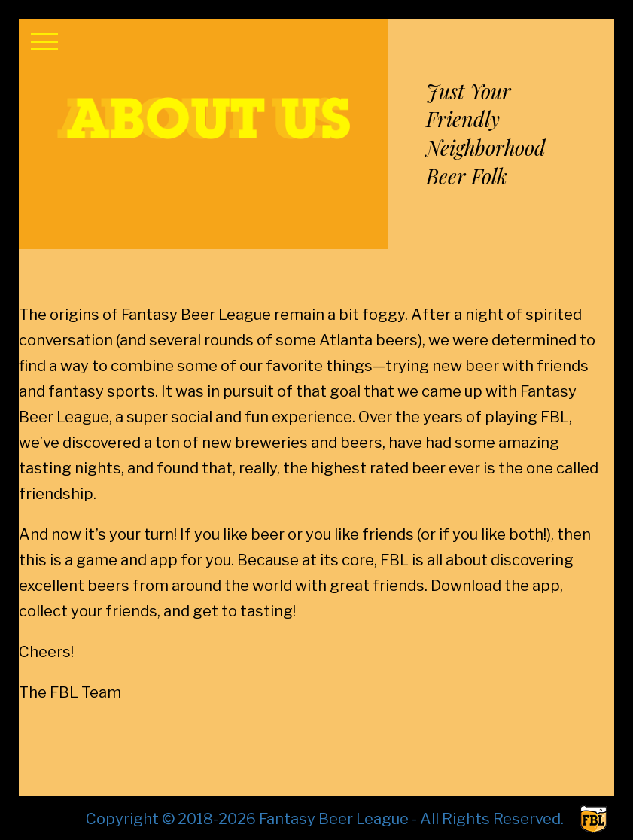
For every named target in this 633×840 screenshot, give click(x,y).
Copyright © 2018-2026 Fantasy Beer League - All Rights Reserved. (325, 819)
